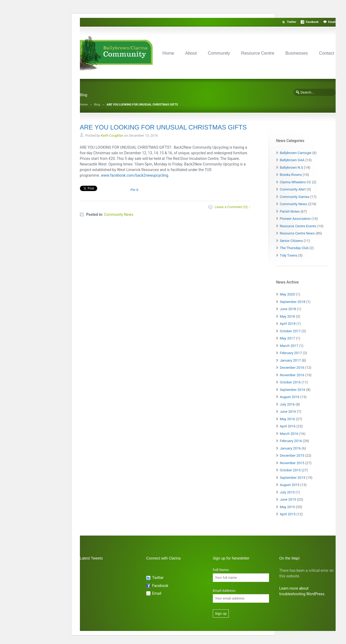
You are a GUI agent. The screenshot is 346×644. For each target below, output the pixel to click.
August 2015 (290, 485)
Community (219, 53)
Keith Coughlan (112, 135)
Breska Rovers (291, 175)
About (191, 53)
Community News (119, 214)
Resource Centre (258, 53)
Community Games (295, 197)
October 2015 (290, 470)
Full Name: (221, 570)
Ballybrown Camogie (296, 153)
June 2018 (288, 309)
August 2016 (290, 397)
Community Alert (293, 189)
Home (168, 53)
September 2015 (293, 478)
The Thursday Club (294, 248)
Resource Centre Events (298, 226)
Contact (327, 53)
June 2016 (288, 412)
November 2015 (292, 463)
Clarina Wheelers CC (296, 182)
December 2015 (292, 455)
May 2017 (288, 338)
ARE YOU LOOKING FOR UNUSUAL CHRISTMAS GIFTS (163, 127)
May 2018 (288, 316)
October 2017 (290, 331)
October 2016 (290, 382)
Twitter (292, 22)
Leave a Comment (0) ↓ (233, 207)
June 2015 (288, 499)
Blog (97, 105)
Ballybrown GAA (292, 160)
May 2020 (288, 294)
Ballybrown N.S (292, 167)
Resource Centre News (297, 233)
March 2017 (289, 346)
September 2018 (293, 302)
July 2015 (287, 492)
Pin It (135, 190)
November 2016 (292, 375)
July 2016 (287, 404)
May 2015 (288, 507)
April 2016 (288, 426)
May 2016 (288, 419)
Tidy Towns (289, 255)
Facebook (312, 22)
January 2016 (290, 448)
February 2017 (291, 353)
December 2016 (292, 368)
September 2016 (293, 390)
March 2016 (289, 434)
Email (332, 22)
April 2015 (288, 514)
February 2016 (291, 441)
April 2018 (288, 324)
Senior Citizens (291, 241)
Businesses (297, 53)
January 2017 (290, 360)
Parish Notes (290, 211)
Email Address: (225, 591)
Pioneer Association (295, 219)
